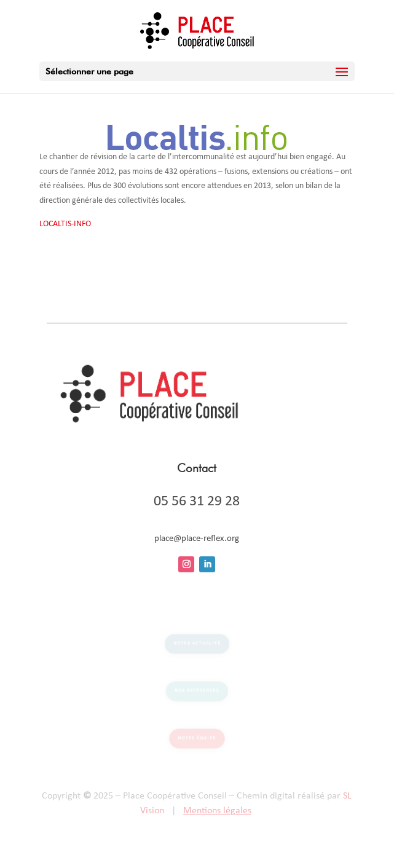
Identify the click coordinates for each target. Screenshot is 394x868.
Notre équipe (197, 738)
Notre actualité (197, 644)
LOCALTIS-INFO (65, 224)
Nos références (197, 691)
